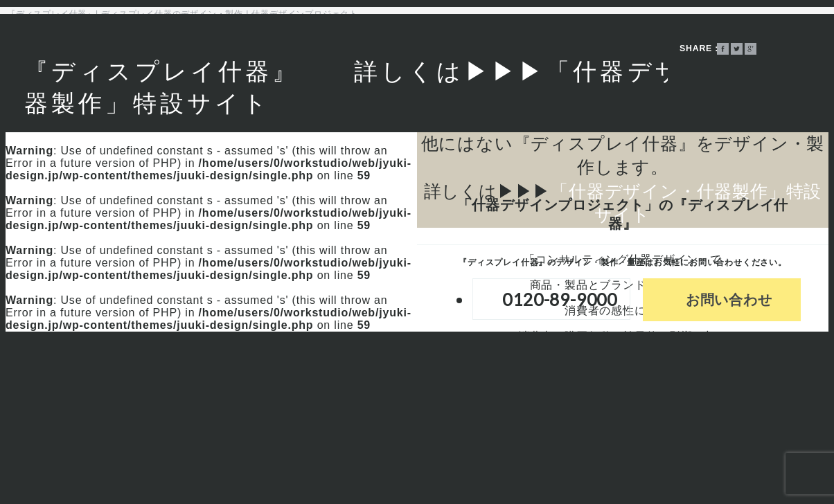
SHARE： (700, 48)
